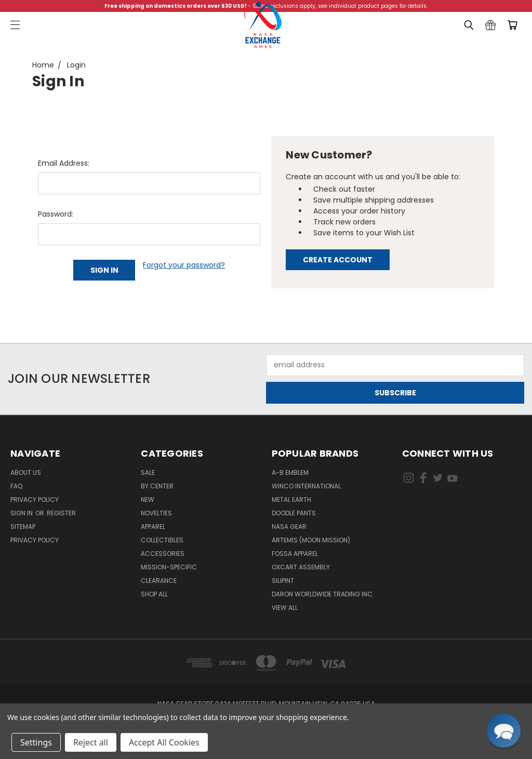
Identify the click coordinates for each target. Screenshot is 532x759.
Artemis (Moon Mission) (311, 540)
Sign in (22, 513)
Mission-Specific (169, 567)
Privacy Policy (35, 500)
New (148, 500)
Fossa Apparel (295, 554)
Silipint (283, 581)
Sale (148, 472)
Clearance (159, 581)
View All (285, 608)
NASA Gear (289, 527)
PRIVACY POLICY (35, 540)
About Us (26, 472)
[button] (504, 731)
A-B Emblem (290, 472)
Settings (36, 742)
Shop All (154, 594)
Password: (56, 214)
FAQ (16, 486)
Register (61, 513)
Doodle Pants (294, 513)
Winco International (306, 486)
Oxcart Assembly (301, 567)
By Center (157, 486)
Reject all (91, 742)
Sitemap (23, 527)
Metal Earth (291, 500)
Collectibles (162, 540)
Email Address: (64, 163)
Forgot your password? (184, 265)
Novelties (156, 513)
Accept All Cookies (164, 742)
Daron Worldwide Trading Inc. (323, 594)
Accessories (163, 554)
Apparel (153, 527)
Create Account (338, 260)
